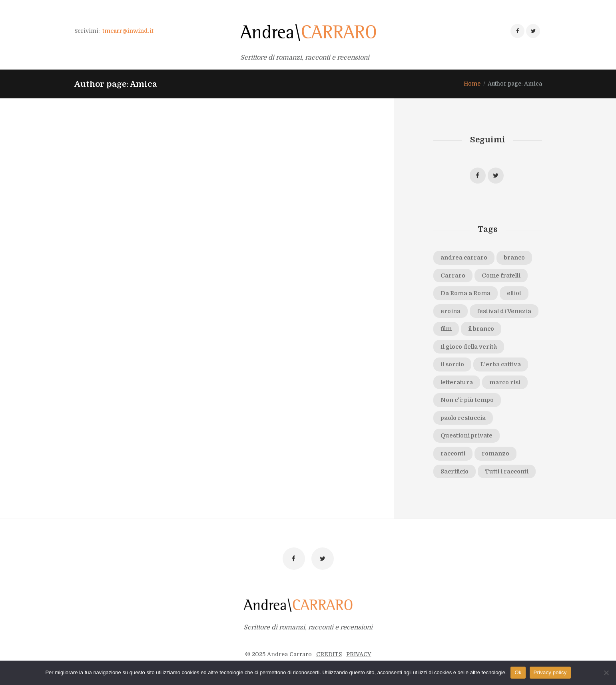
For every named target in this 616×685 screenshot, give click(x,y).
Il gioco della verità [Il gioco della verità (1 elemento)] (469, 347)
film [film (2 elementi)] (446, 329)
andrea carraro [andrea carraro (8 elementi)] (464, 258)
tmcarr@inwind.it (128, 31)
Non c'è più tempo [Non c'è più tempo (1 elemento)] (467, 400)
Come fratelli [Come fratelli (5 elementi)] (501, 276)
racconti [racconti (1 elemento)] (453, 453)
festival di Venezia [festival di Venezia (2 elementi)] (504, 311)
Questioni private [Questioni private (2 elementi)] (466, 435)
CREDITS (329, 654)
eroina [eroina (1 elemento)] (451, 311)
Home (472, 84)
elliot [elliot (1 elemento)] (514, 293)
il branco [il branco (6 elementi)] (481, 329)
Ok (518, 672)
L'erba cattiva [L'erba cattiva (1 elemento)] (501, 364)
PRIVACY (359, 654)
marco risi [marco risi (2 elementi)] (505, 382)
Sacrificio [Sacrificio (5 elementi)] (455, 471)
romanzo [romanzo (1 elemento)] (495, 453)
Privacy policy (550, 672)
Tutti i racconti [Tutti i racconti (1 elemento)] (507, 471)
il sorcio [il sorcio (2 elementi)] (452, 364)
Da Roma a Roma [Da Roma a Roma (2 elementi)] (465, 293)
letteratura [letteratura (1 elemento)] (457, 382)
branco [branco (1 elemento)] (514, 258)
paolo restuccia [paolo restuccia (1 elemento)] (463, 418)
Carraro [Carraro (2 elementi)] (453, 276)
